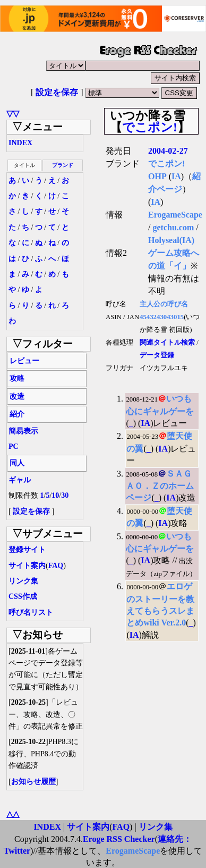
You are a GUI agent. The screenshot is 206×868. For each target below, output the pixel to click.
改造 (17, 397)
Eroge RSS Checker (119, 839)
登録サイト (27, 550)
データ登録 (157, 355)
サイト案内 (27, 566)
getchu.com (173, 227)
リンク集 (23, 581)
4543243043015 (162, 317)
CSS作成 (23, 596)
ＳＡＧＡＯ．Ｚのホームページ (160, 486)
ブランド (63, 165)
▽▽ (13, 114)
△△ (13, 814)
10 (55, 495)
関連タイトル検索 (167, 343)
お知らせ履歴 (33, 782)
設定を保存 (57, 92)
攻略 (17, 378)
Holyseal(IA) (171, 240)
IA (176, 176)
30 (65, 495)
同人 (17, 463)
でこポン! (150, 127)
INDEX (20, 143)
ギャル (20, 480)
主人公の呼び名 (164, 304)
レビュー (24, 361)
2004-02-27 (168, 151)
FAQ (56, 566)
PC (14, 446)
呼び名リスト (31, 612)
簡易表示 (23, 431)
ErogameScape (175, 215)
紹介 (17, 414)
